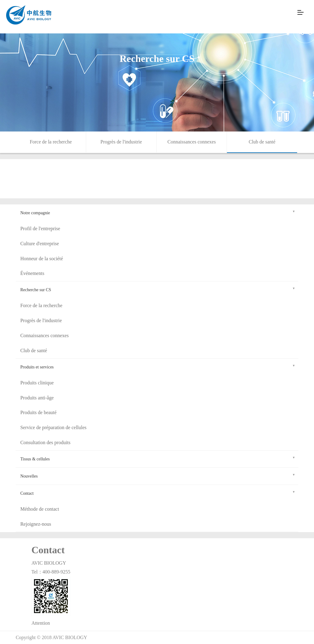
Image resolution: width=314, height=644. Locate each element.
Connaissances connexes (192, 142)
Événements (32, 273)
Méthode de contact (40, 509)
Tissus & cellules (158, 458)
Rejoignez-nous (36, 524)
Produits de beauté (38, 412)
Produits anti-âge (37, 398)
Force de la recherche (51, 142)
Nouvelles (158, 475)
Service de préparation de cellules (53, 427)
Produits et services (158, 366)
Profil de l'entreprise (40, 229)
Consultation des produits (45, 442)
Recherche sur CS (158, 289)
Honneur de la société (42, 259)
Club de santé (262, 142)
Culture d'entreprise (40, 244)
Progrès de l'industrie (121, 142)
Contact (158, 492)
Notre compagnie (158, 212)
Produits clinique (37, 383)
